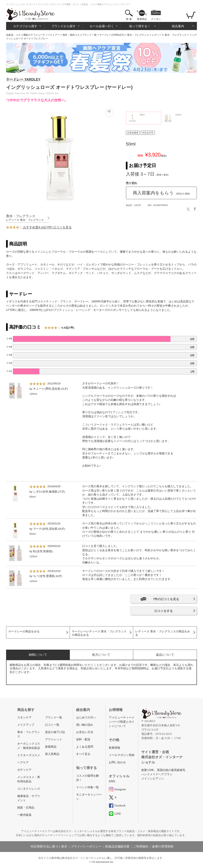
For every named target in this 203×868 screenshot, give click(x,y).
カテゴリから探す (25, 26)
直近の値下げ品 (55, 732)
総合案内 (178, 26)
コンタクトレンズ (29, 789)
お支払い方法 (85, 732)
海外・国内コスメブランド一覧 (80, 35)
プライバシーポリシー (86, 846)
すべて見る (83, 754)
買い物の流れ (85, 725)
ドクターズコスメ (29, 755)
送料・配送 (83, 739)
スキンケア (24, 718)
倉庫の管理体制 (163, 846)
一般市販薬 (24, 815)
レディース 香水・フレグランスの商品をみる (163, 633)
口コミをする (164, 611)
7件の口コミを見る (166, 599)
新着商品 (142, 19)
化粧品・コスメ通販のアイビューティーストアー (33, 35)
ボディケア (24, 770)
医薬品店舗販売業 (117, 846)
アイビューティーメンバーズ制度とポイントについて (122, 722)
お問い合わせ (117, 762)
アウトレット (54, 739)
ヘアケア (23, 763)
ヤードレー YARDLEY (23, 79)
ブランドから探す (64, 26)
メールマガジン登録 (122, 755)
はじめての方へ (86, 718)
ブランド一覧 (54, 718)
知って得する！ (140, 26)
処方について (101, 655)
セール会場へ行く (102, 26)
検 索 (129, 19)
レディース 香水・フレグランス (169, 35)
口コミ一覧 (52, 725)
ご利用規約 (141, 846)
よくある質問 (85, 747)
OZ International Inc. (103, 862)
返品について (165, 655)
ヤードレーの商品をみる (24, 631)
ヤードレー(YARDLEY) (112, 35)
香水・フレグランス (138, 35)
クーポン (156, 19)
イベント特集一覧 (87, 787)
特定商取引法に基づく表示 (49, 846)
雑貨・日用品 (26, 808)
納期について (38, 655)
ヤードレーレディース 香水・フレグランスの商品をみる (99, 633)
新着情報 (114, 748)
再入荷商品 (52, 754)
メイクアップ (26, 725)
